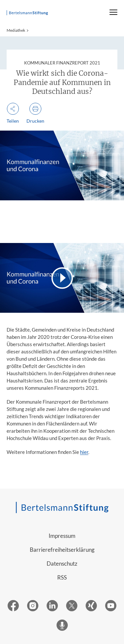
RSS (62, 577)
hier (84, 452)
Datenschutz (62, 563)
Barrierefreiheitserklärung (62, 550)
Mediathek (16, 30)
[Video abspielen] (62, 278)
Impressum (62, 536)
